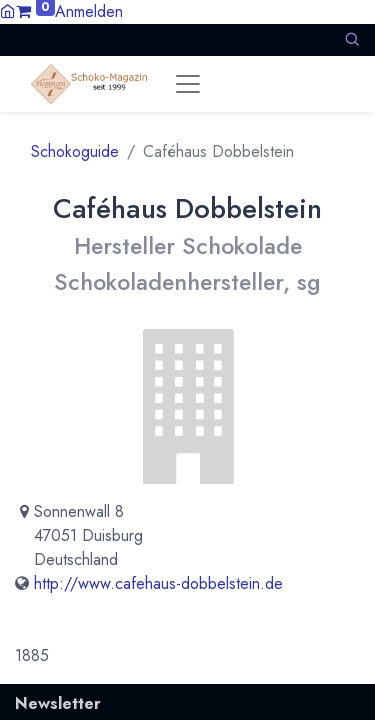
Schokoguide (75, 151)
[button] (352, 39)
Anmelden (89, 11)
